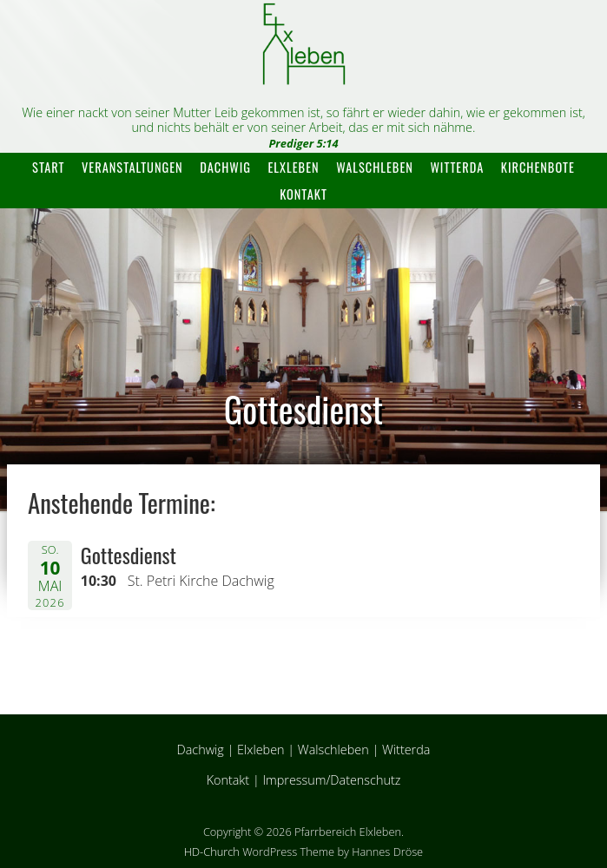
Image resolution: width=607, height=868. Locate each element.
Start (48, 167)
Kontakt (303, 194)
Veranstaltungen (132, 167)
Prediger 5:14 (303, 143)
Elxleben (294, 167)
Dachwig (225, 167)
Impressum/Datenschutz (331, 780)
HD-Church (212, 852)
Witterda (457, 167)
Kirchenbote (538, 167)
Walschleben (375, 167)
